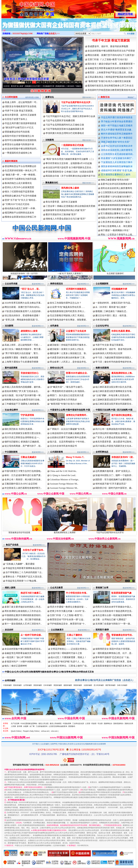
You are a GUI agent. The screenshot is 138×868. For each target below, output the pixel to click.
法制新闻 (50, 140)
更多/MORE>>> (88, 97)
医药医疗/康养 (102, 630)
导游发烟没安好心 (30, 373)
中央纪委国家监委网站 (29, 724)
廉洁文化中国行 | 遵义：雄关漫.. (111, 315)
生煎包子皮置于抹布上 (16, 119)
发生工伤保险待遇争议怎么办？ (66, 303)
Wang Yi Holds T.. (75, 457)
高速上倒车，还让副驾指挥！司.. (21, 102)
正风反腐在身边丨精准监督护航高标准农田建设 (111, 77)
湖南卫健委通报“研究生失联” (115, 142)
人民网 (13, 726)
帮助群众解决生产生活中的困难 (21, 196)
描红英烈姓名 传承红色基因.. (19, 429)
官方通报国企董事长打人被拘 (116, 175)
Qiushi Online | (16, 731)
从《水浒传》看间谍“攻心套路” (15, 86)
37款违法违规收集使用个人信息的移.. (23, 311)
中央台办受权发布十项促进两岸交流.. (114, 611)
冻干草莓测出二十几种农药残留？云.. (24, 572)
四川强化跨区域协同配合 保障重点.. (113, 433)
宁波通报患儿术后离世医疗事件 (117, 162)
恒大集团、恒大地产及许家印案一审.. (23, 395)
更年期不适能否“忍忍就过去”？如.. (113, 657)
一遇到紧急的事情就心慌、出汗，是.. (114, 653)
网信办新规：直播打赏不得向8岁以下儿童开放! (111, 55)
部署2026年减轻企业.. (77, 373)
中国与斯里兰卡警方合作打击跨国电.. (23, 471)
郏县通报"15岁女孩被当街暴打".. (117, 158)
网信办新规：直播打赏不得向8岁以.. (23, 307)
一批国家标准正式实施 (72, 145)
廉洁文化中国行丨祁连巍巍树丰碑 (45, 86)
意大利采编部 (99, 685)
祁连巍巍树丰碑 (119, 289)
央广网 (32, 726)
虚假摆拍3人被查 (29, 331)
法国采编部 (88, 685)
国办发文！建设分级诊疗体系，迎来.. (114, 662)
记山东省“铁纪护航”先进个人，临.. (68, 662)
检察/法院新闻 (102, 368)
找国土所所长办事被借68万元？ (116, 220)
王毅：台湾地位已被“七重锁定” (111, 619)
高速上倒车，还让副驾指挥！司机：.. (23, 345)
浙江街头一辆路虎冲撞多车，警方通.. (23, 349)
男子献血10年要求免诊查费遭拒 (117, 121)
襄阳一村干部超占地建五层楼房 (117, 126)
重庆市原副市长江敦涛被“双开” (61, 214)
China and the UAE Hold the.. (63, 471)
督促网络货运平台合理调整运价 (21, 166)
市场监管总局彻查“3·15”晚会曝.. (21, 581)
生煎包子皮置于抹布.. (34, 550)
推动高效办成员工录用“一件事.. (20, 208)
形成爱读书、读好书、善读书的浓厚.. (114, 349)
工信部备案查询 (42, 726)
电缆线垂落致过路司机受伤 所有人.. (68, 311)
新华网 (20, 726)
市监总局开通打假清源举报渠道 (117, 117)
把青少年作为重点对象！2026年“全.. (68, 611)
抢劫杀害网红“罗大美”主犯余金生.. (22, 391)
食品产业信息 (12, 545)
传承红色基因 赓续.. (121, 331)
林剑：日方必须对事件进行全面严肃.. (23, 475)
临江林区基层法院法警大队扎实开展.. (114, 387)
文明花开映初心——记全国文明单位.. (69, 649)
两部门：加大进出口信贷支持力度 (67, 395)
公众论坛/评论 (102, 326)
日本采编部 (48, 685)
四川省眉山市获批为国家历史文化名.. (114, 446)
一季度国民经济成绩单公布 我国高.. (68, 391)
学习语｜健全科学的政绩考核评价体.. (114, 362)
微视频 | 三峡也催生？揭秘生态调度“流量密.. (79, 86)
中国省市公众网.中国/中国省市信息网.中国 (70, 410)
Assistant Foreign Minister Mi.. (64, 484)
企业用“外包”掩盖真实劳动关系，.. (67, 307)
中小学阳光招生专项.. (77, 593)
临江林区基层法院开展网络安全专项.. (114, 391)
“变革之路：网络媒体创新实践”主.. (22, 320)
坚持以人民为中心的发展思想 (19, 187)
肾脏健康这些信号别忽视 (17, 132)
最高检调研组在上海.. (122, 373)
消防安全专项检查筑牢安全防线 (21, 106)
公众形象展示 (57, 630)
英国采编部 (58, 685)
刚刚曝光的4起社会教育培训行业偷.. (23, 400)
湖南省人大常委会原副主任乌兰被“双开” (66, 219)
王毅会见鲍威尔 (28, 457)
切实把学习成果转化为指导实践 (21, 179)
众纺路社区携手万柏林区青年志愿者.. (68, 437)
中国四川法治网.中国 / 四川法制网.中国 (114, 410)
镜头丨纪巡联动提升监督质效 (19, 192)
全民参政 (54, 326)
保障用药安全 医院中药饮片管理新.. (113, 649)
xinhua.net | (45, 731)
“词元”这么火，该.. (30, 289)
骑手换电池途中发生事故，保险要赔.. (68, 320)
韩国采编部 (78, 685)
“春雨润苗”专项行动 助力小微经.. (66, 404)
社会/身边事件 (11, 410)
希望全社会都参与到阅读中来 (19, 144)
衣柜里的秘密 (102, 320)
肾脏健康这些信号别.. (122, 635)
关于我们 (36, 744)
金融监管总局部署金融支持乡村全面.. (23, 653)
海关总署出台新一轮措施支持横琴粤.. (114, 615)
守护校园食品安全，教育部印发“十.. (68, 624)
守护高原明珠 (27, 415)
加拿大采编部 (122, 685)
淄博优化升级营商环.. (77, 415)
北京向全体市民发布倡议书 (63, 446)
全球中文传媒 (25, 8)
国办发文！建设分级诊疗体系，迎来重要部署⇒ (111, 64)
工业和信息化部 (78, 724)
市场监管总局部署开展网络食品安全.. (24, 568)
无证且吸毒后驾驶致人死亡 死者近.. (68, 315)
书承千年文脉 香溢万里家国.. (19, 111)
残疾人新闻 (10, 588)
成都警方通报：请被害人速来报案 (21, 358)
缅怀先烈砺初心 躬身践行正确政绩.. (22, 442)
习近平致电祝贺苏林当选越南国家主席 (65, 129)
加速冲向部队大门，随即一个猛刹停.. (114, 475)
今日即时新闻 (11, 97)
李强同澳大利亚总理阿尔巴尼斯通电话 (65, 133)
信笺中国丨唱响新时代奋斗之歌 (66, 653)
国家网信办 (108, 724)
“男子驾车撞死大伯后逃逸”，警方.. (22, 353)
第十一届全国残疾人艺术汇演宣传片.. (23, 624)
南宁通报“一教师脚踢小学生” (115, 233)
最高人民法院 (44, 724)
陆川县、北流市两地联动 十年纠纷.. (68, 442)
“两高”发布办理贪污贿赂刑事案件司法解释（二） (70, 159)
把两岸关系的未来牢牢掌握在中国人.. (114, 607)
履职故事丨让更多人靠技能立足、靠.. (68, 353)
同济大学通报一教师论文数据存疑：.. (68, 607)
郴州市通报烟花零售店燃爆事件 (117, 134)
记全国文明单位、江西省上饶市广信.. (69, 666)
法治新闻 (9, 326)
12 (68, 82)
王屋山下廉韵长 (74, 635)
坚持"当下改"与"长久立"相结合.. (21, 200)
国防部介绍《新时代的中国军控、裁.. (114, 488)
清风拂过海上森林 (70, 188)
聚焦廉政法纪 (52, 183)
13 (72, 82)
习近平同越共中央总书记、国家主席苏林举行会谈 (70, 116)
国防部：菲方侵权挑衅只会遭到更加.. (114, 480)
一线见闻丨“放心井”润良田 (18, 657)
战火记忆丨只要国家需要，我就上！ (69, 657)
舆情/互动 (105, 97)
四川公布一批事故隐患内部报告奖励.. (114, 429)
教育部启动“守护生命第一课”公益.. (67, 619)
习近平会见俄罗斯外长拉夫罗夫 (115, 531)
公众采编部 (45, 744)
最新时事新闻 (11, 161)
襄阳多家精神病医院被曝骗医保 (117, 166)
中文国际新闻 (11, 452)
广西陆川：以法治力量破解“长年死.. (68, 429)
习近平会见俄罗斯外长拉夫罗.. (76, 102)
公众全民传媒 (11, 284)
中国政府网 (67, 724)
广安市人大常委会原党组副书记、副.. (114, 437)
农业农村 (9, 630)
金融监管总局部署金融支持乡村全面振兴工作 (110, 68)
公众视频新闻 (102, 284)
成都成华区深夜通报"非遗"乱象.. (117, 170)
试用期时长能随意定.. (77, 289)
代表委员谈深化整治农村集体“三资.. (68, 358)
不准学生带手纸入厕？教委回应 (117, 138)
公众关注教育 (56, 588)
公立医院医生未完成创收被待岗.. (117, 154)
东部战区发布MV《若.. (123, 457)
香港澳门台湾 (102, 588)
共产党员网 (15, 724)
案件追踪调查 (11, 368)
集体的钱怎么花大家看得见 (18, 183)
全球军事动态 (102, 452)
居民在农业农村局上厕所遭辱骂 (117, 150)
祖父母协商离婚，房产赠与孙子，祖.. (23, 446)
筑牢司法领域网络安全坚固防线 (21, 140)
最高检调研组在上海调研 (69, 531)
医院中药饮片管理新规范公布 (19, 136)
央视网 (26, 726)
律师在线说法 (56, 284)
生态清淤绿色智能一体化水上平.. (21, 170)
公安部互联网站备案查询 (58, 726)
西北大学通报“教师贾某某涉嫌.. (117, 130)
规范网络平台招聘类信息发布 (19, 213)
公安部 (88, 724)
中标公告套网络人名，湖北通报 (116, 228)
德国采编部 (68, 685)
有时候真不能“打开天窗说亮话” (111, 484)
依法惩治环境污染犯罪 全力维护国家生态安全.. (69, 167)
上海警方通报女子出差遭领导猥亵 (21, 362)
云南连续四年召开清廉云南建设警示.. (68, 433)
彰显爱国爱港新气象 (122, 593)
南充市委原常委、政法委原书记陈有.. (114, 442)
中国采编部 (7, 685)
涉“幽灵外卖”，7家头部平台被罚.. (67, 387)
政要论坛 (50, 97)
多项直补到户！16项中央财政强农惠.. (23, 662)
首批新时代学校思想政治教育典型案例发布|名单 (111, 90)
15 (80, 82)
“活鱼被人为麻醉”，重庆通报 (20, 564)
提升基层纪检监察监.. (122, 415)
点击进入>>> (54, 34)
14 (76, 82)
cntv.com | (55, 731)
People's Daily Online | (32, 731)
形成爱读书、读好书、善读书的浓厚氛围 (108, 46)
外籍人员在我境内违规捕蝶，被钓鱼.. (23, 387)
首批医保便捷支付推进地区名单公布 (113, 666)
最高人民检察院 (56, 724)
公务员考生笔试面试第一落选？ (116, 224)
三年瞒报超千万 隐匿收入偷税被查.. (22, 404)
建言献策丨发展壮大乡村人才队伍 (67, 349)
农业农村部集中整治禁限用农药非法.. (23, 649)
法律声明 (54, 744)
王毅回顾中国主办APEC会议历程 (21, 484)
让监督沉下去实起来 (76, 331)
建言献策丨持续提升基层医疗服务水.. (68, 345)
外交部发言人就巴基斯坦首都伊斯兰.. (23, 488)
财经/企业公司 (57, 368)
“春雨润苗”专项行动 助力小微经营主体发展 (109, 81)
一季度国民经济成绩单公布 (18, 153)
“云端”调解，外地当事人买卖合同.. (113, 395)
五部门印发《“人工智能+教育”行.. (67, 615)
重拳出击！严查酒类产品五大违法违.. (24, 577)
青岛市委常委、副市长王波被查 (21, 115)
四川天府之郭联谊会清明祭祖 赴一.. (22, 437)
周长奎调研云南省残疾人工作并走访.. (23, 611)
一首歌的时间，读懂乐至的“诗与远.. (113, 303)
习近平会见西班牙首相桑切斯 (60, 120)
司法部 (100, 724)
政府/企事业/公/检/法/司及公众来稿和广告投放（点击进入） (105, 680)
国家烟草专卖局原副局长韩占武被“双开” (66, 210)
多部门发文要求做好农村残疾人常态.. (23, 607)
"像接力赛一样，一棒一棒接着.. (20, 175)
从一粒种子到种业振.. (31, 635)
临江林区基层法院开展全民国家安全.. (114, 404)
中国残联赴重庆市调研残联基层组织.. (23, 615)
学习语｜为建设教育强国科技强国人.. (114, 358)
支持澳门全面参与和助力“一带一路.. (113, 624)
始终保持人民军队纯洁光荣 (109, 353)
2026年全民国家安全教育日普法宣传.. (23, 433)
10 (61, 82)
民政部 (94, 724)
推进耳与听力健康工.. (31, 593)
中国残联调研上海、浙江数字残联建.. (23, 619)
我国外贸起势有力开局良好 (63, 400)
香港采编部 (17, 685)
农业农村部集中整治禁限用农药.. (21, 149)
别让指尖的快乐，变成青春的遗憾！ (23, 315)
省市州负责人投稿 (32, 97)
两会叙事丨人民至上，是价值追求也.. (68, 362)
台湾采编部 (28, 685)
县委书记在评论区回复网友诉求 (117, 146)
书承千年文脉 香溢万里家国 (111, 40)
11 (64, 82)
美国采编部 (38, 685)
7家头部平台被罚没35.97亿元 (19, 128)
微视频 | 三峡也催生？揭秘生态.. (111, 311)
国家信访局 (129, 724)
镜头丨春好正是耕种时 (16, 666)
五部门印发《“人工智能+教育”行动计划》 (108, 59)
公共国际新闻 (56, 452)
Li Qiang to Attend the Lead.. (63, 475)
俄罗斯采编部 (110, 685)
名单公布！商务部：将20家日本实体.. (23, 480)
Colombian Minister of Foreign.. (64, 480)
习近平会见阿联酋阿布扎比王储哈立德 (65, 125)
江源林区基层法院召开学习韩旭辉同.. (114, 400)
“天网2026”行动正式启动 (17, 204)
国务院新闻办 (118, 724)
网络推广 (131, 97)
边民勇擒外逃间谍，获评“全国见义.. (113, 471)
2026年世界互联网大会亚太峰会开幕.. (23, 303)
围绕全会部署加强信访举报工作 (21, 217)
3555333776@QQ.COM (22, 34)
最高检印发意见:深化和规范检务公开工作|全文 (111, 86)
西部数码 (72, 726)
